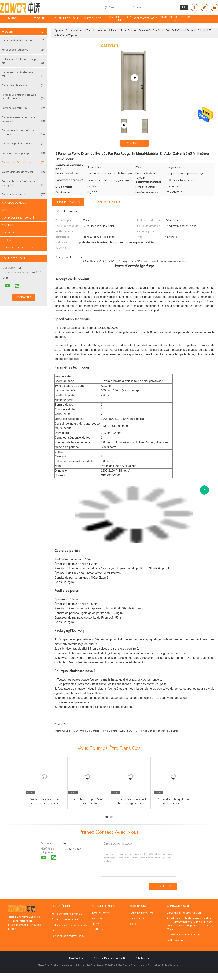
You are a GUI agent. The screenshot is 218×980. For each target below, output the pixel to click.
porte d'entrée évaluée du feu (119, 731)
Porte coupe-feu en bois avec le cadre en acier (24, 97)
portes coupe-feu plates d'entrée (159, 731)
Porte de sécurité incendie (24, 40)
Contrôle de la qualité (18, 218)
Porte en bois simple (24, 195)
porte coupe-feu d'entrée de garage (77, 731)
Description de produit (106, 202)
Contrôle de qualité (119, 19)
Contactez (134, 143)
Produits (40, 19)
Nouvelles (9, 233)
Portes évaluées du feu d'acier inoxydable (24, 120)
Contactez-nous (146, 19)
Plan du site (76, 958)
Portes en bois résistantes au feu (24, 74)
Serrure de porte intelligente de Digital (24, 184)
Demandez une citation (175, 19)
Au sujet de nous (66, 19)
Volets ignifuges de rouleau (24, 172)
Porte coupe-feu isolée (24, 50)
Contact (8, 225)
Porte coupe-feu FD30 (24, 108)
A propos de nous (14, 203)
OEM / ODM (137, 919)
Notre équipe (101, 929)
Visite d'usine (93, 19)
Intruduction (101, 913)
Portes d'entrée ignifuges (24, 163)
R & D (133, 924)
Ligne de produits (141, 913)
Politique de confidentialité (109, 958)
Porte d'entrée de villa (24, 85)
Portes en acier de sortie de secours (24, 133)
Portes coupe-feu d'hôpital (24, 144)
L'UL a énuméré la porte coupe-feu (24, 61)
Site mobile (143, 958)
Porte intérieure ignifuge (24, 153)
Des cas (7, 240)
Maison (13, 19)
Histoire (97, 919)
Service (97, 924)
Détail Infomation (68, 202)
